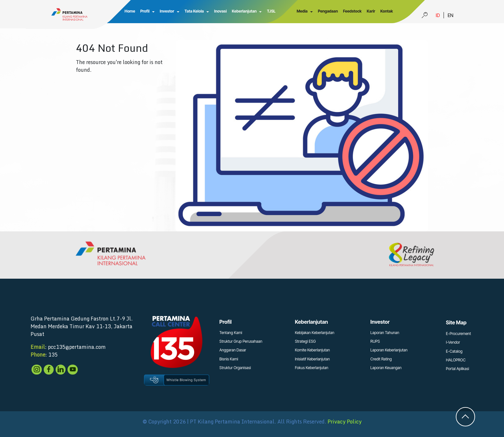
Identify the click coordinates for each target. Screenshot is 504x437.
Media (302, 11)
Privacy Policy (345, 422)
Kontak (387, 11)
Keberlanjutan (244, 11)
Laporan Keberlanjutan (389, 350)
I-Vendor (453, 342)
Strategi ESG (305, 341)
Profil (145, 11)
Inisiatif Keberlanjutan (312, 359)
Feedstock (352, 11)
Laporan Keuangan (386, 368)
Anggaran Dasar (233, 350)
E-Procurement (458, 334)
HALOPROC (456, 360)
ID (438, 15)
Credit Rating (381, 359)
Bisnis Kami (229, 359)
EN (451, 15)
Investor (167, 11)
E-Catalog (454, 351)
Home (130, 11)
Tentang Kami (231, 333)
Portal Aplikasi (457, 369)
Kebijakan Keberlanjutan (315, 333)
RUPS (375, 341)
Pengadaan (328, 11)
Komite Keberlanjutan (312, 350)
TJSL (271, 11)
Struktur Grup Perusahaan (241, 341)
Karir (371, 11)
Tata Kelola (194, 11)
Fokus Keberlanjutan (311, 368)
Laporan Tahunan (385, 333)
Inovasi (220, 11)
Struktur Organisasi (235, 368)
